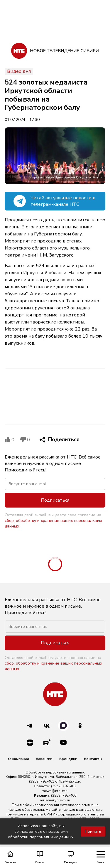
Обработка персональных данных (55, 772)
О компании (18, 759)
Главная (10, 857)
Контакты (93, 759)
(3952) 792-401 (42, 781)
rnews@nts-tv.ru (55, 791)
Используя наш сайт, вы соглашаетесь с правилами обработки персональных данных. (41, 831)
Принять (93, 831)
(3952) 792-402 (64, 786)
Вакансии (44, 759)
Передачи (71, 857)
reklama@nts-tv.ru (55, 800)
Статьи (40, 857)
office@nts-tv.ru (68, 781)
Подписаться (55, 500)
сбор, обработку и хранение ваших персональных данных (53, 523)
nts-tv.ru (14, 810)
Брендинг (68, 759)
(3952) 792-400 (64, 795)
